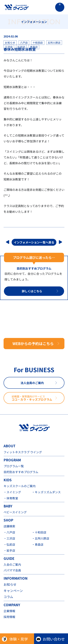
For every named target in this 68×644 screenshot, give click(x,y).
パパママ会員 (12, 570)
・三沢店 (9, 538)
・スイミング (12, 492)
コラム (8, 597)
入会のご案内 (12, 564)
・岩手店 (9, 550)
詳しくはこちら (32, 291)
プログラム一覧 (14, 466)
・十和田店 (39, 532)
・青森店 (38, 544)
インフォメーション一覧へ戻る (34, 242)
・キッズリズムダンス (46, 492)
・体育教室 (11, 498)
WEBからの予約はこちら (33, 343)
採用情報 (9, 617)
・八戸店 (9, 532)
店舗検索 (9, 526)
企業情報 (9, 611)
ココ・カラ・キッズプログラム (38, 398)
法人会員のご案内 (32, 383)
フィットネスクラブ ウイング (23, 452)
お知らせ (10, 584)
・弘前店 (9, 544)
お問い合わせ (54, 639)
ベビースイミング (15, 512)
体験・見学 (19, 639)
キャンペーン (13, 591)
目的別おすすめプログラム (21, 472)
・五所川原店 (41, 538)
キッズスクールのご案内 (20, 486)
